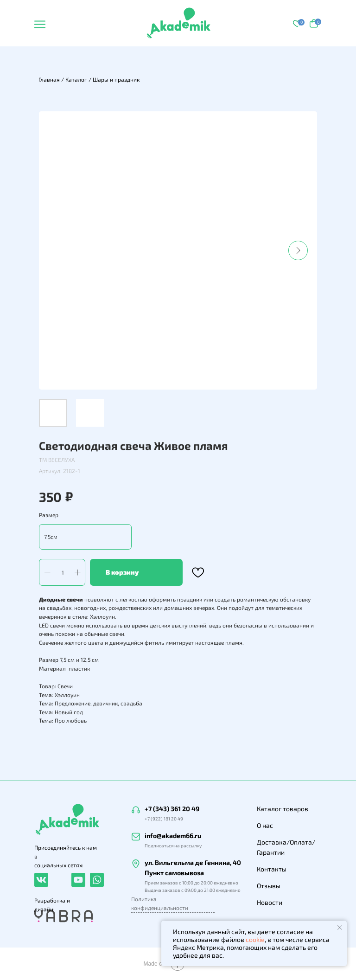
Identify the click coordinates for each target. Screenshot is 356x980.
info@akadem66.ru (173, 836)
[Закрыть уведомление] (340, 928)
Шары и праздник (116, 79)
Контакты (272, 869)
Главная (49, 79)
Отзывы (269, 886)
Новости (270, 902)
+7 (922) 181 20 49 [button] (164, 819)
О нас (265, 825)
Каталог (76, 79)
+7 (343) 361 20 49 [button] (172, 809)
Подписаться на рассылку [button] (173, 845)
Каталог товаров (283, 809)
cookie (255, 939)
